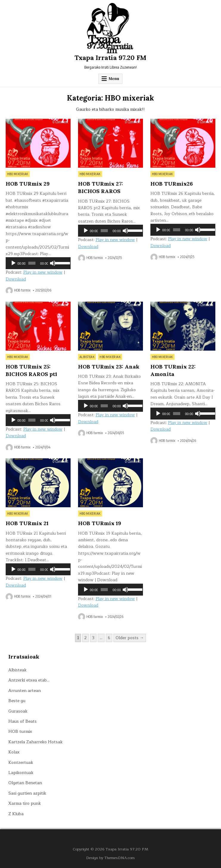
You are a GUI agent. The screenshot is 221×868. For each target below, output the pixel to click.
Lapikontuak (21, 773)
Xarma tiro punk (25, 803)
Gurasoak (18, 711)
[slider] (32, 263)
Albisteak (87, 357)
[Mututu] (53, 263)
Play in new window (43, 272)
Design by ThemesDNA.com (110, 858)
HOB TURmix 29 (28, 184)
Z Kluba (16, 814)
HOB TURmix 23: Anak (109, 367)
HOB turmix (22, 290)
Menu (114, 79)
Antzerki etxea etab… (29, 680)
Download (16, 279)
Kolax (14, 752)
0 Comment (60, 122)
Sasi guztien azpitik (27, 793)
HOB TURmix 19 (100, 523)
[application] (38, 263)
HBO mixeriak (18, 174)
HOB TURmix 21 (27, 523)
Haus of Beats (22, 721)
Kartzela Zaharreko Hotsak (35, 742)
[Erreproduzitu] (13, 263)
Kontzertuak (21, 763)
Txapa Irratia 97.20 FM (110, 58)
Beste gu (17, 701)
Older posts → (130, 638)
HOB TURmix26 (172, 184)
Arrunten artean (25, 691)
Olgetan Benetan (25, 783)
